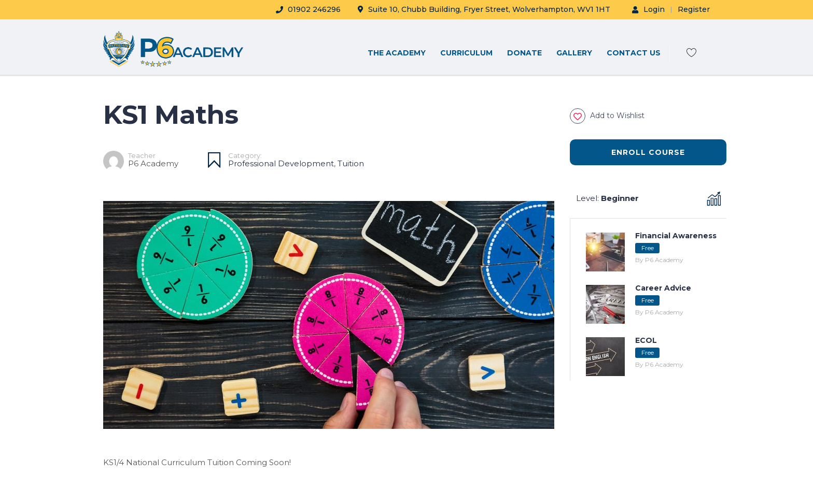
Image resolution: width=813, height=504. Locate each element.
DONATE (524, 53)
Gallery (574, 53)
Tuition (351, 163)
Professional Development (281, 163)
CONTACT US (634, 53)
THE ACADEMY (397, 53)
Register (694, 9)
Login (648, 9)
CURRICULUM (466, 53)
